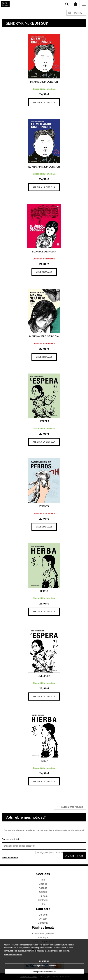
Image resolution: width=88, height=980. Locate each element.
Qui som (43, 896)
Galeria (43, 892)
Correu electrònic (11, 839)
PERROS (44, 506)
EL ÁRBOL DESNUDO (44, 252)
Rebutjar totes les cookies (45, 966)
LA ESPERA (44, 676)
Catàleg (43, 884)
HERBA (44, 591)
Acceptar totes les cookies (44, 972)
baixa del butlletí (10, 858)
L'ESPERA (44, 421)
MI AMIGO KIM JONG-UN (44, 82)
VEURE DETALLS (44, 272)
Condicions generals (43, 933)
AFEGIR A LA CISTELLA (44, 102)
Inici (43, 880)
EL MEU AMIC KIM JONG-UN (44, 167)
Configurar (44, 961)
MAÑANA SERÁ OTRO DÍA (44, 336)
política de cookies (13, 955)
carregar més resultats (72, 807)
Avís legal (43, 937)
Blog (43, 904)
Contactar (43, 900)
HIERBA (44, 761)
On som (43, 919)
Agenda (43, 888)
